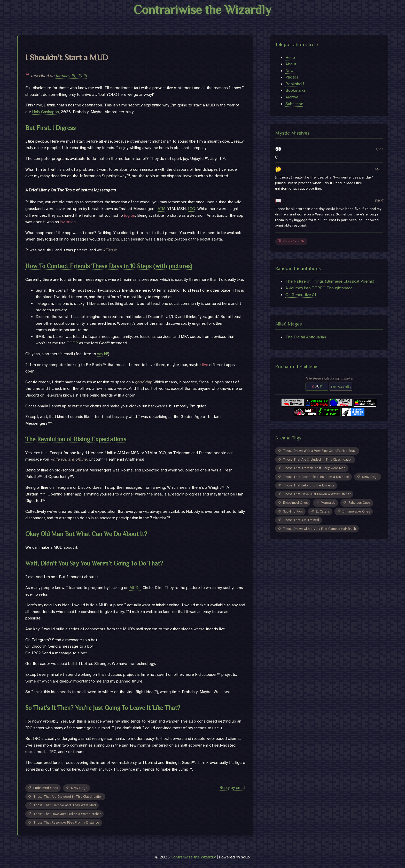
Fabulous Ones (357, 503)
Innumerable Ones (354, 511)
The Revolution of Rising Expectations (76, 439)
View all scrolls (291, 241)
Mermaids (325, 503)
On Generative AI (301, 295)
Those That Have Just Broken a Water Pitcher (64, 814)
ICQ (192, 209)
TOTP (72, 343)
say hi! (103, 354)
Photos (292, 77)
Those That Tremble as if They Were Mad (62, 805)
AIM (161, 209)
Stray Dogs (76, 788)
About (291, 64)
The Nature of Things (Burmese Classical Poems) (330, 281)
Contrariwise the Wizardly (202, 10)
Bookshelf (295, 84)
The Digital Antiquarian (306, 337)
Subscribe (294, 104)
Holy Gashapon (45, 112)
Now (289, 71)
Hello (290, 57)
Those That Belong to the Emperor (306, 485)
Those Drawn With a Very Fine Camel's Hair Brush (317, 451)
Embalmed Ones (43, 788)
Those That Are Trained (298, 520)
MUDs (135, 588)
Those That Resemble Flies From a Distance (64, 822)
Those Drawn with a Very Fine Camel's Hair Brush (317, 529)
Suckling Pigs (290, 511)
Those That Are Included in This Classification (65, 797)
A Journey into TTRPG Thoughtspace (319, 288)
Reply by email (232, 788)
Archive (292, 97)
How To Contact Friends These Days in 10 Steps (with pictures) (109, 266)
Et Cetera (320, 511)
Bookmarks (296, 90)
